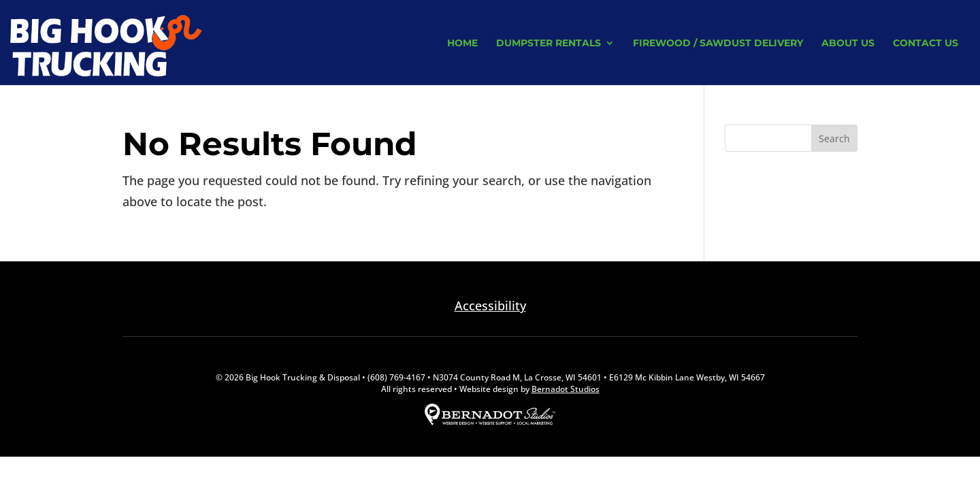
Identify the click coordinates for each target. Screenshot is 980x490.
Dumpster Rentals (549, 44)
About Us (848, 44)
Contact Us (926, 44)
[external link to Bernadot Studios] (490, 422)
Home (462, 44)
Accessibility (490, 306)
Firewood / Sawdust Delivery (718, 44)
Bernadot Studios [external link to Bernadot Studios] (566, 389)
